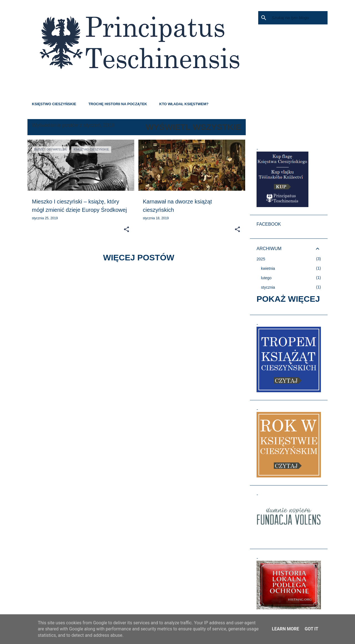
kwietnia (268, 268)
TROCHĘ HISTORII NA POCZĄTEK (118, 104)
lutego (266, 278)
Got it (311, 629)
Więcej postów (139, 257)
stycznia (268, 287)
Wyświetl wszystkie (194, 127)
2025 (261, 259)
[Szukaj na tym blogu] (298, 18)
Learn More (285, 629)
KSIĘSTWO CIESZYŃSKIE (54, 104)
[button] (126, 230)
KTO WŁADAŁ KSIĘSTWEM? (184, 104)
